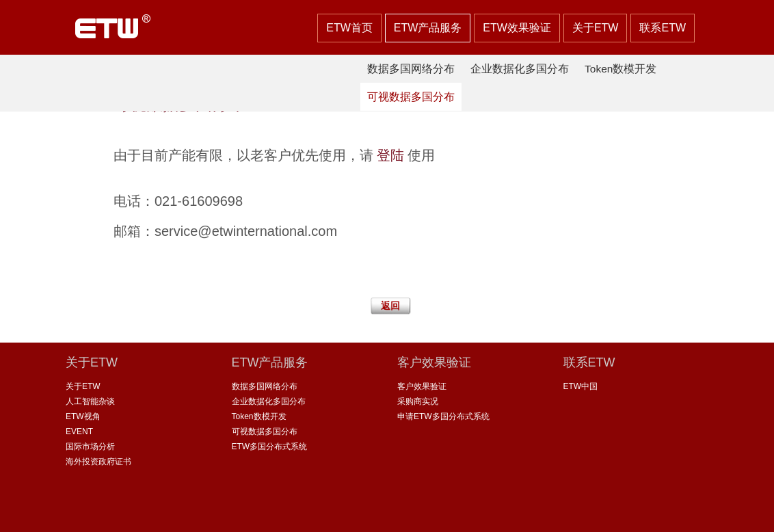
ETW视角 (83, 416)
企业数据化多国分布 (520, 69)
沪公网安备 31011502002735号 (526, 511)
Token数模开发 (620, 69)
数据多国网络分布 (411, 69)
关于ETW (596, 28)
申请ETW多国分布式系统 (443, 416)
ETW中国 (581, 386)
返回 (390, 306)
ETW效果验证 (517, 28)
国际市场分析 (90, 447)
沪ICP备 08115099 (413, 511)
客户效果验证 (422, 386)
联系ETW (663, 28)
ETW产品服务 (428, 28)
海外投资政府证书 (98, 462)
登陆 (390, 155)
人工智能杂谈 (90, 401)
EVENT (79, 431)
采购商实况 (418, 401)
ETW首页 (349, 28)
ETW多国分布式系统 (270, 447)
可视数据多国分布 (411, 97)
